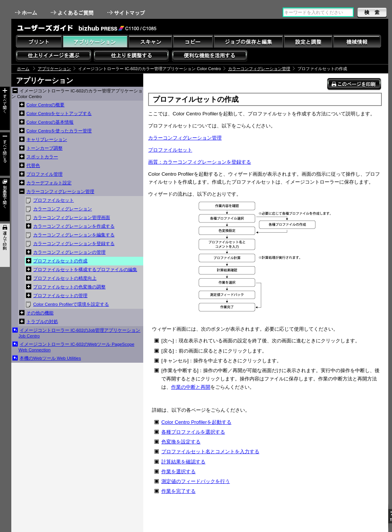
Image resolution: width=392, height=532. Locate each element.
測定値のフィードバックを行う (196, 481)
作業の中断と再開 (191, 387)
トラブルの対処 (42, 322)
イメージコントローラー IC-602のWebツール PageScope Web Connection (76, 347)
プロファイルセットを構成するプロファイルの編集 (85, 270)
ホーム (27, 13)
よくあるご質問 (73, 13)
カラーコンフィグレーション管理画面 (72, 218)
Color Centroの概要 (45, 105)
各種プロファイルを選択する (193, 432)
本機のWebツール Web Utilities (50, 358)
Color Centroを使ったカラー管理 (59, 131)
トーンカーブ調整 (44, 148)
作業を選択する (178, 471)
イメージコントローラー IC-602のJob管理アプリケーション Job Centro (79, 333)
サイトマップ (127, 13)
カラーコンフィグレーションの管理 (69, 252)
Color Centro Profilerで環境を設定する (71, 304)
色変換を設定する (181, 442)
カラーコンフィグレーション (63, 209)
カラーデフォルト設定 (49, 183)
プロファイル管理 (44, 174)
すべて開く (5, 108)
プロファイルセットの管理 (60, 296)
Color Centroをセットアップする (59, 113)
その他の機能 (40, 313)
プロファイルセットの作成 (60, 261)
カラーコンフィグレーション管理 (259, 69)
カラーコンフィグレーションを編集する (74, 235)
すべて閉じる (5, 154)
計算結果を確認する (183, 462)
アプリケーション (54, 69)
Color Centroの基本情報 (50, 122)
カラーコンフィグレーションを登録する (74, 244)
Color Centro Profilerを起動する (196, 422)
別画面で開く (5, 200)
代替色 (33, 166)
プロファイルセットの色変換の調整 (69, 287)
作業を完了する (178, 491)
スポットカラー (42, 157)
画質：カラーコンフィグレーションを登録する (200, 162)
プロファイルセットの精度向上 (65, 278)
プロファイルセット (54, 200)
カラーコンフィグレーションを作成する (74, 226)
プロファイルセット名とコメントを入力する (210, 452)
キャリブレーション (47, 140)
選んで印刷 (5, 245)
